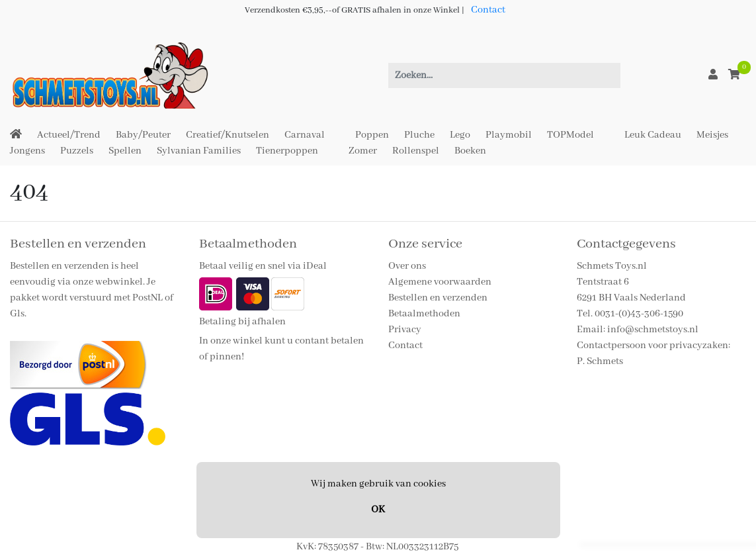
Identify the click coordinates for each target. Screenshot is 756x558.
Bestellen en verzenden (438, 298)
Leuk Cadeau (653, 135)
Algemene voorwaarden (440, 282)
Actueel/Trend (69, 135)
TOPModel (570, 135)
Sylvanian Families (199, 151)
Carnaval (305, 135)
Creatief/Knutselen (228, 135)
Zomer (363, 151)
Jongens (27, 151)
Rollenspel (416, 151)
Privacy (405, 330)
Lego (460, 135)
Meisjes (712, 135)
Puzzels (77, 151)
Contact (488, 10)
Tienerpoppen (287, 151)
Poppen (372, 135)
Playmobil (509, 135)
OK (378, 510)
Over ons (407, 266)
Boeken (470, 151)
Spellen (125, 151)
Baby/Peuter (143, 135)
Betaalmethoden (424, 314)
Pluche (419, 135)
